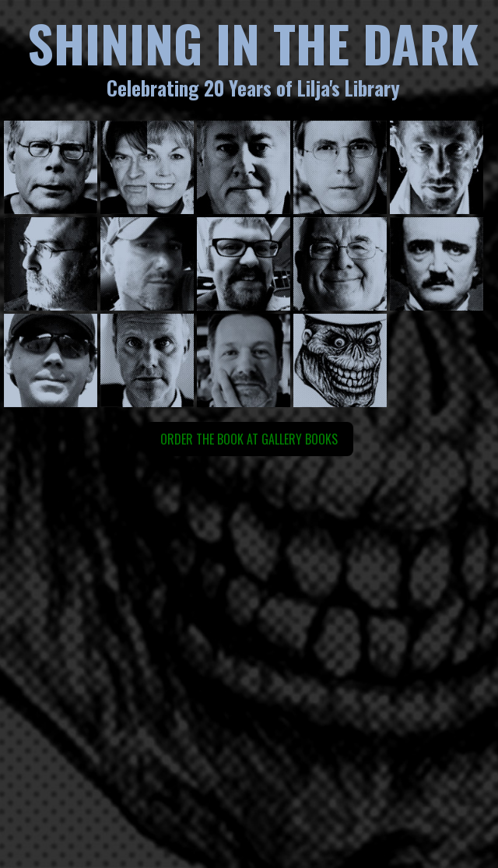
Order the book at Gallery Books (249, 439)
